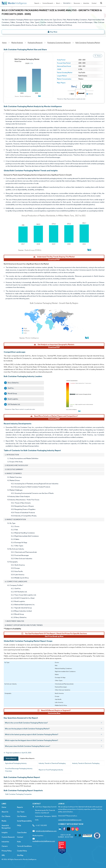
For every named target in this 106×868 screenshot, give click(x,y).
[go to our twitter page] (68, 829)
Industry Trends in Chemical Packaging (52, 763)
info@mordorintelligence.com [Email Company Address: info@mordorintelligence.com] (46, 831)
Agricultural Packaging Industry (16, 763)
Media (4, 821)
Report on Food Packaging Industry (51, 770)
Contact (94, 3)
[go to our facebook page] (64, 829)
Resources (77, 3)
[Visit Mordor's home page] (14, 3)
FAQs (19, 825)
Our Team (21, 812)
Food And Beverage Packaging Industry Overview (19, 770)
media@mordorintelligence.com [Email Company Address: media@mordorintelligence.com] (44, 841)
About (58, 3)
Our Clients (6, 816)
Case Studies (22, 833)
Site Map (20, 855)
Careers (5, 846)
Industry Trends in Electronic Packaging (86, 763)
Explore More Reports (27, 758)
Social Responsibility (24, 821)
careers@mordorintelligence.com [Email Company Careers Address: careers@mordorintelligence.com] (70, 820)
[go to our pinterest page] (73, 829)
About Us (5, 812)
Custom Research (48, 3)
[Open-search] (101, 3)
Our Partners (22, 816)
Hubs (19, 842)
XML (3, 855)
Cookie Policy (22, 851)
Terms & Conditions (24, 846)
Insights (5, 833)
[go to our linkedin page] (60, 829)
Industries (86, 3)
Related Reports (11, 758)
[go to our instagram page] (77, 829)
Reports (37, 3)
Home (4, 807)
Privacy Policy (7, 851)
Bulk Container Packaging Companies (19, 794)
